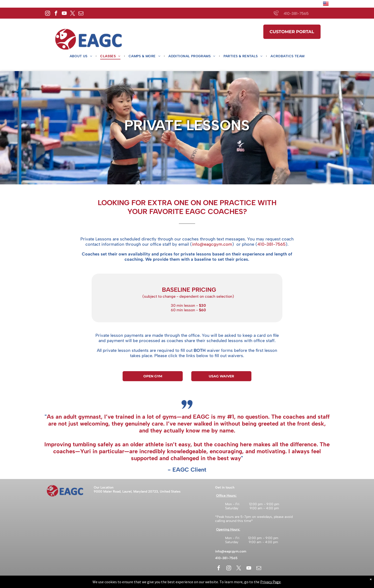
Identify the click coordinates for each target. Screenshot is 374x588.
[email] (81, 14)
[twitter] (73, 14)
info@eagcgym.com (231, 551)
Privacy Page (270, 582)
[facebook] (56, 14)
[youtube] (64, 14)
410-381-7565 (296, 13)
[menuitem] (81, 56)
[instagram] (48, 14)
